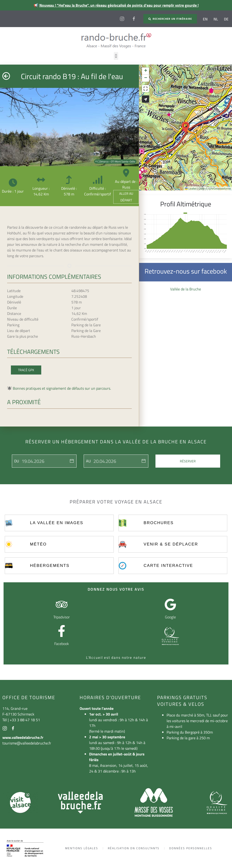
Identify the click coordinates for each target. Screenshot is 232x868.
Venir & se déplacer (171, 544)
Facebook (62, 644)
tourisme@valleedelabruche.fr (27, 743)
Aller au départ (126, 197)
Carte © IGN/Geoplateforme (215, 189)
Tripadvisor (61, 617)
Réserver (188, 461)
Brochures (159, 523)
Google (170, 617)
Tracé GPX (26, 370)
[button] (116, 56)
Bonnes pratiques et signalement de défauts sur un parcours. (62, 388)
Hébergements (50, 566)
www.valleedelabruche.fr (23, 737)
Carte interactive (168, 566)
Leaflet (191, 189)
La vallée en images (57, 523)
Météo (38, 544)
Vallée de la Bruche (186, 289)
